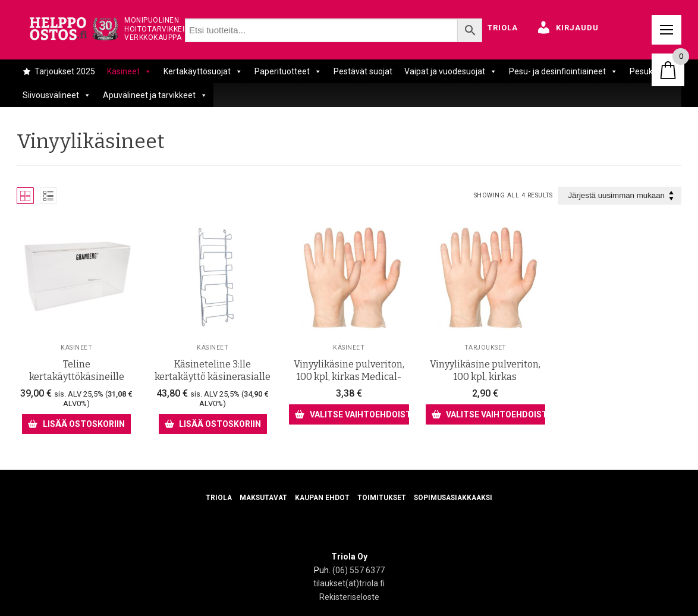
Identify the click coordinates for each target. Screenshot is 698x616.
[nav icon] (666, 30)
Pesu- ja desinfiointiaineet (563, 71)
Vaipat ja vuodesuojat (451, 71)
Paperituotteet (288, 71)
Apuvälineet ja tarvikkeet (155, 95)
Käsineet (129, 71)
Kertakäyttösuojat (203, 71)
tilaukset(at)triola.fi (349, 583)
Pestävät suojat (363, 71)
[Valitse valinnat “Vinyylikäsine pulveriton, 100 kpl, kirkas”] (485, 414)
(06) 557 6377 (359, 570)
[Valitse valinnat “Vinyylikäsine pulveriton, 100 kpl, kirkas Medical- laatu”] (349, 414)
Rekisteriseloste (349, 597)
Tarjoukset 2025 (65, 71)
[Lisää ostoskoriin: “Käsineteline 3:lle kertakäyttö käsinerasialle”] (213, 423)
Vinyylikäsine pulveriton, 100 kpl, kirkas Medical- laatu (349, 377)
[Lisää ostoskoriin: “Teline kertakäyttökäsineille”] (76, 423)
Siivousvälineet (57, 95)
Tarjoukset (485, 347)
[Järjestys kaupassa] (620, 196)
